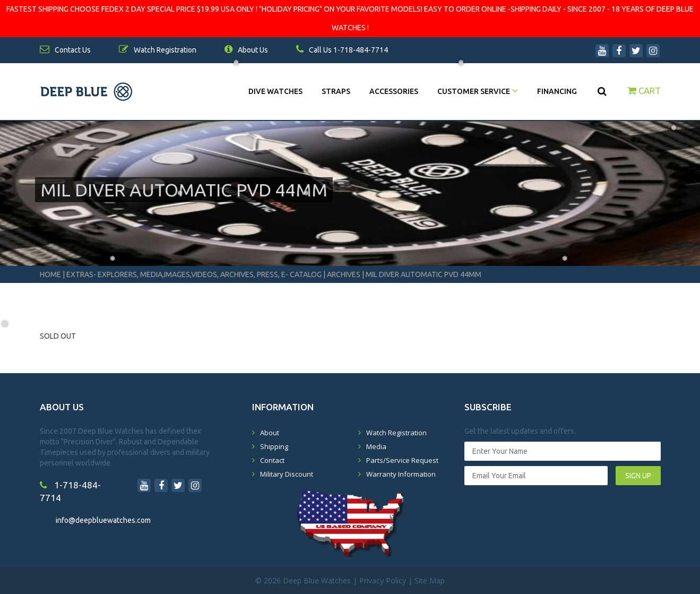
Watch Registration (396, 433)
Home (50, 274)
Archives (344, 274)
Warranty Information (401, 474)
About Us (246, 50)
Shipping (274, 446)
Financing (557, 91)
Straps (336, 91)
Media (376, 446)
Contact (272, 460)
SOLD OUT (58, 336)
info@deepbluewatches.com (103, 520)
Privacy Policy (383, 580)
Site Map (430, 580)
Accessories (394, 91)
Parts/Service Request (402, 460)
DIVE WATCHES (275, 91)
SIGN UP (638, 476)
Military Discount (287, 474)
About (270, 433)
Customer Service (478, 91)
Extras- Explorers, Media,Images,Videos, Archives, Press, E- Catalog (195, 274)
